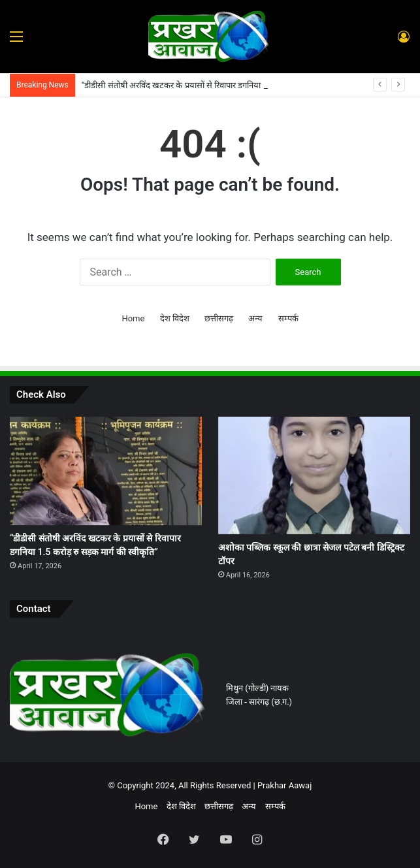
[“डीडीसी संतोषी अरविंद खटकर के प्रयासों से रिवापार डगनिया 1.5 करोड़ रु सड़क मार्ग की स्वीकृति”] (106, 471)
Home (133, 318)
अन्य (255, 318)
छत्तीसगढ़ (219, 318)
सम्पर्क (288, 318)
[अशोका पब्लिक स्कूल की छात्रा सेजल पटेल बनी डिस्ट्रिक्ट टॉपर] (314, 475)
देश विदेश (175, 318)
